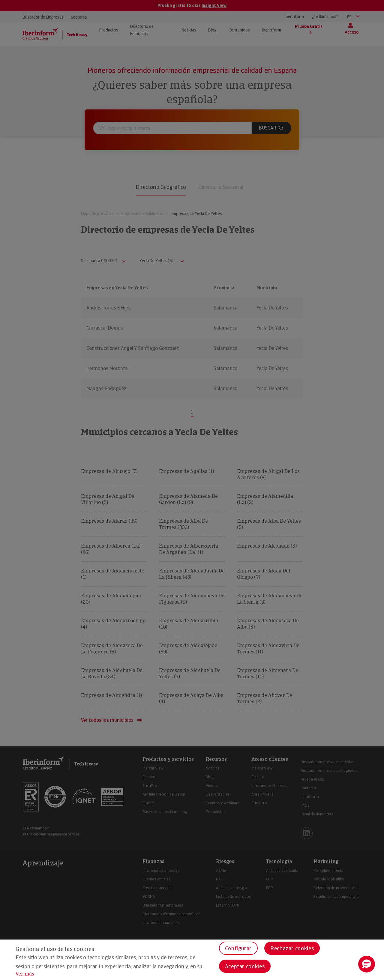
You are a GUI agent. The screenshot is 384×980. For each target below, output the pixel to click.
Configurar (238, 948)
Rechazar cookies (292, 948)
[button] (367, 964)
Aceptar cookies (245, 966)
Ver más (25, 974)
